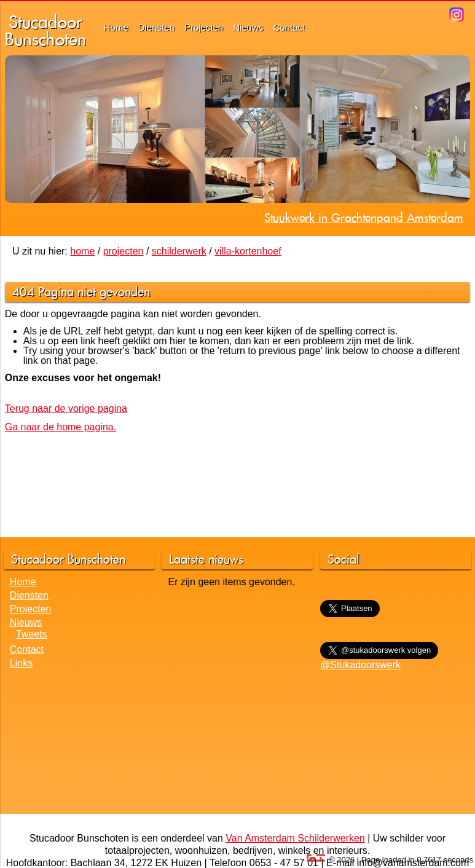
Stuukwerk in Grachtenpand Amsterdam (364, 218)
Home (116, 27)
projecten (124, 251)
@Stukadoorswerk (360, 665)
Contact (289, 27)
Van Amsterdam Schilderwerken (295, 838)
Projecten (204, 27)
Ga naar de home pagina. (61, 427)
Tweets (32, 634)
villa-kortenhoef (248, 251)
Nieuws (248, 27)
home (82, 251)
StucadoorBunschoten (46, 30)
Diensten (156, 27)
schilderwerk (179, 251)
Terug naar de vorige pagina (66, 408)
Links (21, 663)
